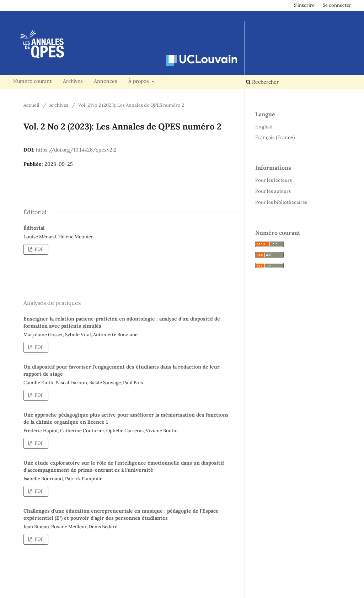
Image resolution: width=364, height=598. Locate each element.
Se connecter (337, 5)
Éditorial (34, 228)
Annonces (105, 81)
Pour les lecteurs (274, 180)
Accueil (31, 105)
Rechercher (262, 82)
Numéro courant (32, 81)
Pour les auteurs (273, 191)
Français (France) (275, 137)
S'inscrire (304, 5)
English (264, 127)
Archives (73, 81)
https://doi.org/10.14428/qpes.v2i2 (76, 150)
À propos (139, 81)
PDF (38, 249)
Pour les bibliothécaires (281, 202)
